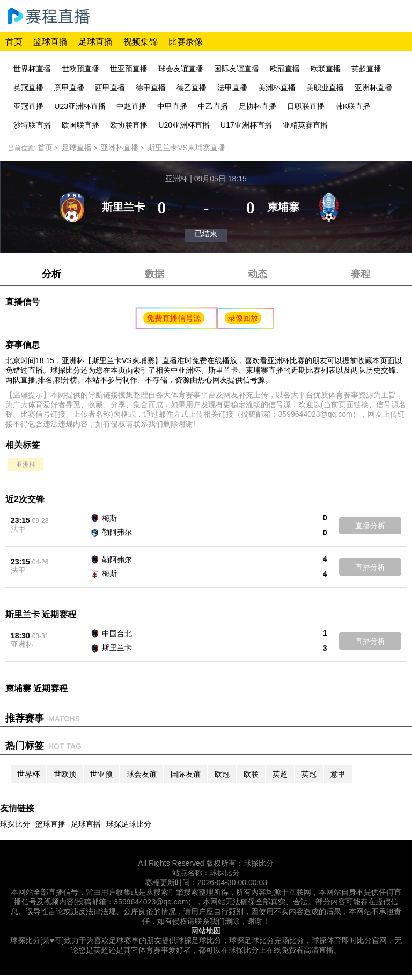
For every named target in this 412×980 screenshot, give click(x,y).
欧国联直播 (80, 125)
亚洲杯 (26, 465)
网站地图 (206, 931)
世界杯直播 (32, 69)
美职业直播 (325, 87)
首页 (14, 42)
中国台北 (117, 633)
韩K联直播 (353, 106)
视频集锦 (141, 42)
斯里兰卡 (117, 647)
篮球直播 (50, 42)
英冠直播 (28, 87)
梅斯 (109, 518)
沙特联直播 (32, 125)
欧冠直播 (285, 69)
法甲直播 (232, 87)
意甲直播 (69, 87)
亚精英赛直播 (305, 125)
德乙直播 (192, 87)
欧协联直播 (129, 125)
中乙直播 (213, 106)
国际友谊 (186, 774)
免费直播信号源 (174, 318)
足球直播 (95, 42)
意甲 (338, 774)
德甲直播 (151, 87)
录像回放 (243, 318)
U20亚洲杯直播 (184, 125)
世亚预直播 (129, 69)
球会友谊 (142, 774)
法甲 (18, 529)
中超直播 (131, 106)
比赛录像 (186, 42)
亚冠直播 (28, 106)
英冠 (309, 774)
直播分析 (370, 526)
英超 (280, 774)
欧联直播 (326, 69)
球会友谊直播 (181, 69)
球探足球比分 (129, 824)
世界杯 (28, 774)
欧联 (251, 774)
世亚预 (101, 774)
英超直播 (366, 69)
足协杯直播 (257, 106)
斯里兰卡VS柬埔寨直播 (186, 148)
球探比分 (15, 824)
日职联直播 (306, 106)
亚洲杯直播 (373, 87)
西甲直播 (110, 87)
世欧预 (65, 774)
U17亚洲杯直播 (246, 125)
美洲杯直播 (277, 87)
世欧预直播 (80, 69)
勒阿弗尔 (117, 532)
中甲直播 (172, 106)
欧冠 (222, 774)
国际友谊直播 (237, 69)
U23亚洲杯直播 (80, 106)
